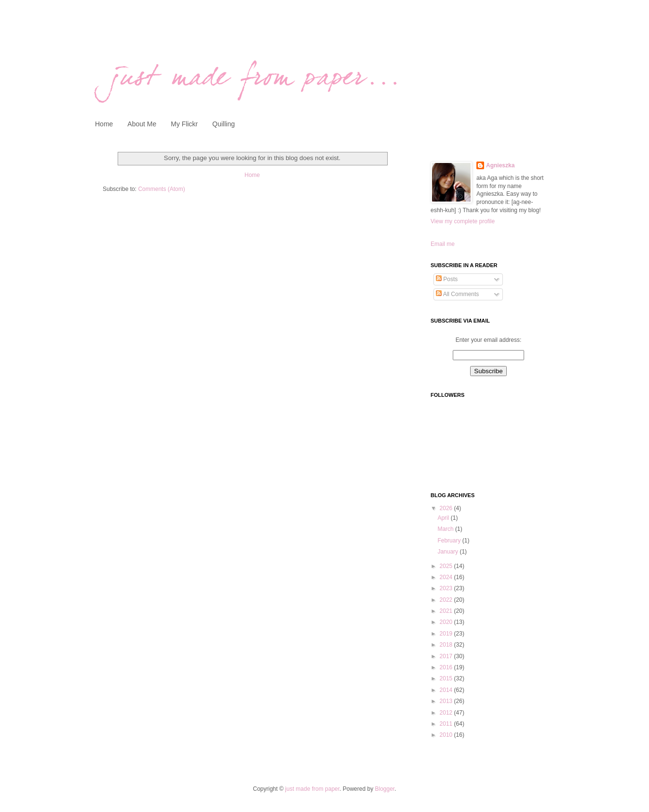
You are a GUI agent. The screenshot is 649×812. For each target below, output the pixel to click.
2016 (447, 667)
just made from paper (312, 789)
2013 (447, 701)
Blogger (385, 789)
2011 (447, 724)
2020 (447, 622)
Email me (443, 244)
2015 (447, 678)
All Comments (457, 294)
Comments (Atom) (161, 189)
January (448, 552)
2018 (447, 645)
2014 (447, 690)
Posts (447, 279)
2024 (447, 577)
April (444, 518)
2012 (447, 713)
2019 (447, 634)
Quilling (223, 124)
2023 (447, 588)
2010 (447, 735)
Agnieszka (500, 165)
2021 (447, 611)
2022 (447, 600)
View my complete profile (463, 221)
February (450, 541)
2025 (447, 566)
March (446, 529)
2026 (447, 508)
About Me (142, 124)
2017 (447, 656)
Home (104, 124)
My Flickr (184, 124)
